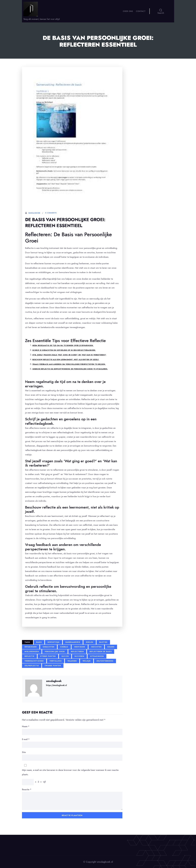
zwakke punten (53, 666)
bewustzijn (54, 642)
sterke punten (48, 656)
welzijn (87, 661)
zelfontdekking (105, 661)
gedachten (49, 647)
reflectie (30, 656)
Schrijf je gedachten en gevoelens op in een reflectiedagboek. (64, 350)
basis (39, 642)
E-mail (26, 739)
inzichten (96, 647)
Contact (141, 13)
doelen (90, 642)
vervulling (56, 661)
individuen (80, 647)
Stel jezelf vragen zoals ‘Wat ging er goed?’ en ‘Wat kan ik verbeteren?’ (69, 355)
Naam (26, 726)
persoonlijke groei (55, 652)
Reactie (27, 789)
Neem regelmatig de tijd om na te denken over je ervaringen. (63, 346)
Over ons (128, 13)
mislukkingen (32, 652)
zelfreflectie (32, 666)
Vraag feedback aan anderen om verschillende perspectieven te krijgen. (69, 364)
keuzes (111, 647)
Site (24, 752)
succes (65, 656)
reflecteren (77, 652)
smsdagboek (34, 213)
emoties (103, 642)
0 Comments (51, 213)
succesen (79, 656)
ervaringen (31, 647)
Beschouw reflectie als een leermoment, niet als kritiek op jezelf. (66, 360)
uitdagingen (97, 656)
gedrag (64, 647)
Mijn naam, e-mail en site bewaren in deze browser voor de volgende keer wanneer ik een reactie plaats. (70, 772)
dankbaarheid (73, 642)
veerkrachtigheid (34, 661)
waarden (72, 661)
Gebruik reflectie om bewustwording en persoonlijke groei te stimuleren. (70, 369)
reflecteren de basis (101, 652)
